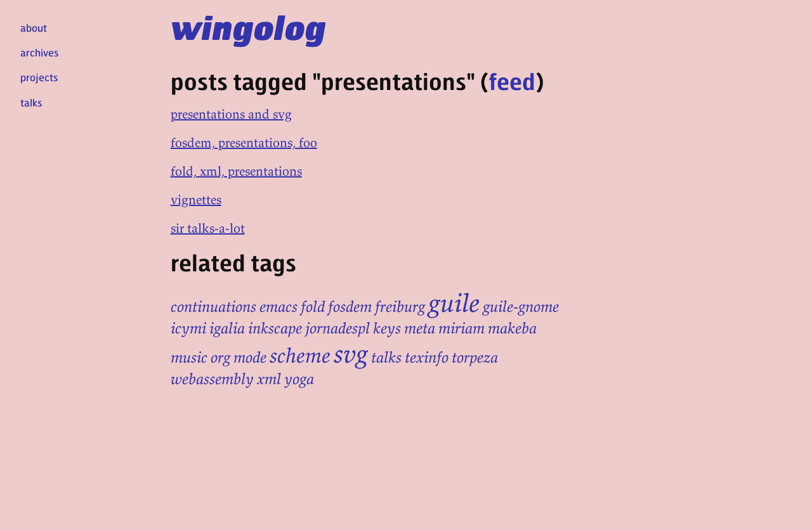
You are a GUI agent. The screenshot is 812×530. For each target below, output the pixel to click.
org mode (239, 357)
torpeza (475, 357)
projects (39, 77)
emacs (278, 307)
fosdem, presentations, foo (244, 142)
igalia (227, 328)
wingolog (248, 27)
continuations (213, 307)
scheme (300, 356)
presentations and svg (231, 114)
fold (313, 307)
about (34, 28)
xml (269, 379)
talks (31, 102)
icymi (188, 328)
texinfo (427, 357)
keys (387, 328)
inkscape (275, 328)
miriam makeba (488, 328)
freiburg (400, 307)
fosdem (350, 307)
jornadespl (337, 328)
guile (454, 303)
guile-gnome (521, 307)
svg (351, 354)
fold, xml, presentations (236, 171)
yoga (299, 379)
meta (420, 328)
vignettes (196, 199)
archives (39, 52)
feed (512, 81)
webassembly (212, 379)
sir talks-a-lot (208, 228)
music (189, 357)
